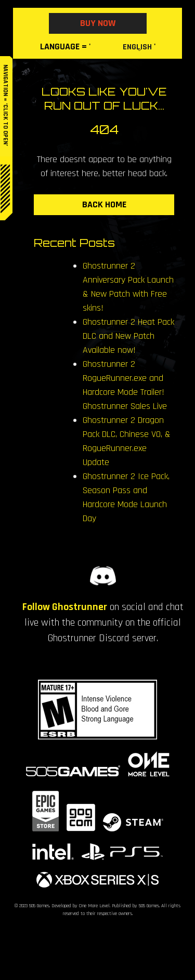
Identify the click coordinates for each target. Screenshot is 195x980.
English (137, 47)
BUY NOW (98, 23)
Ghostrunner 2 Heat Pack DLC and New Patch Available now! (128, 336)
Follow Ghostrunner (65, 607)
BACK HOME (104, 204)
